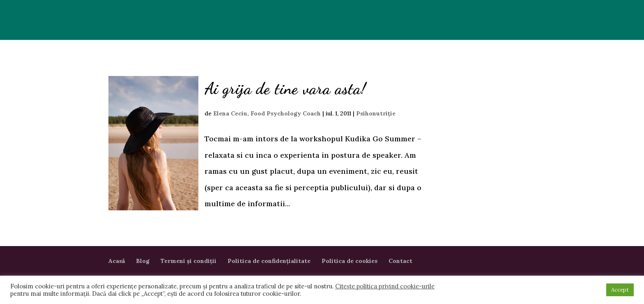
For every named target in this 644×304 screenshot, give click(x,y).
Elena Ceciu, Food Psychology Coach (267, 113)
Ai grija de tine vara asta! (285, 89)
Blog (388, 22)
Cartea (229, 22)
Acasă (154, 22)
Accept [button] (620, 290)
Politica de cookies (350, 261)
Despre (191, 22)
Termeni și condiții (189, 261)
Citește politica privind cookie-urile (385, 286)
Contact (468, 22)
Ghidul (267, 22)
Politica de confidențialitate (269, 261)
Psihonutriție (376, 113)
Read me (425, 22)
